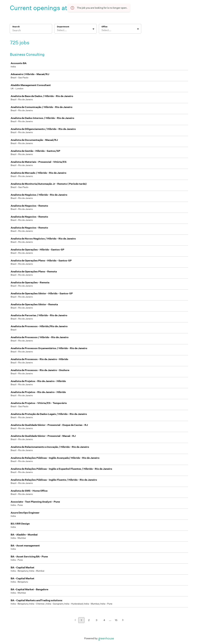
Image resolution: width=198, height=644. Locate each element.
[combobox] (57, 30)
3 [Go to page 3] (97, 620)
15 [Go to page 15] (116, 620)
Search (16, 27)
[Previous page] (75, 620)
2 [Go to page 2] (89, 620)
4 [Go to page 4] (104, 620)
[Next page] (123, 620)
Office (104, 27)
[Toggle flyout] (93, 29)
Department (63, 27)
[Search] (31, 31)
